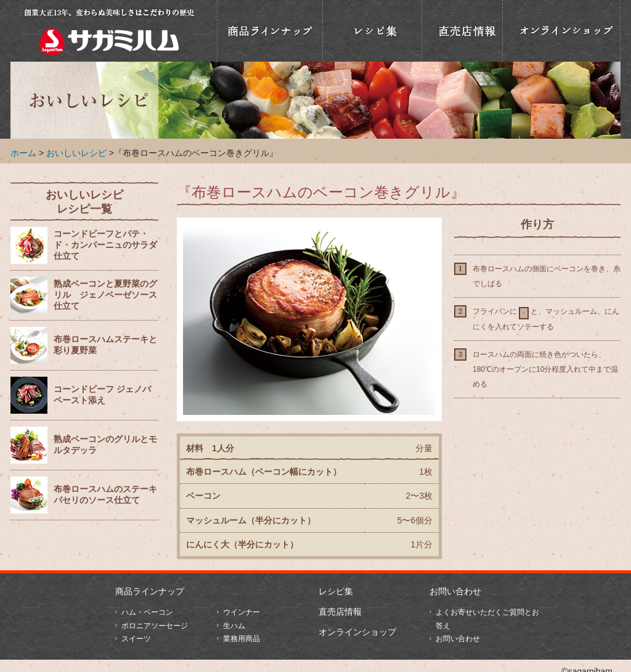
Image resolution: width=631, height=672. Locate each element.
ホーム (23, 153)
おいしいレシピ (372, 31)
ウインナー (242, 612)
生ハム (234, 626)
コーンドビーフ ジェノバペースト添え (102, 395)
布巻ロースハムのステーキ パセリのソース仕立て (105, 495)
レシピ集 (336, 591)
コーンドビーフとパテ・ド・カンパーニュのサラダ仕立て (105, 245)
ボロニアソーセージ (155, 626)
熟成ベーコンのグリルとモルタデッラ (105, 445)
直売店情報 (462, 31)
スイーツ (136, 639)
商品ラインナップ (270, 31)
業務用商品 (242, 639)
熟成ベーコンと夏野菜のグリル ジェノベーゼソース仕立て (105, 295)
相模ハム (109, 31)
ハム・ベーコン (147, 612)
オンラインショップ (561, 31)
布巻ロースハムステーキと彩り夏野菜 (105, 345)
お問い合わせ (455, 591)
